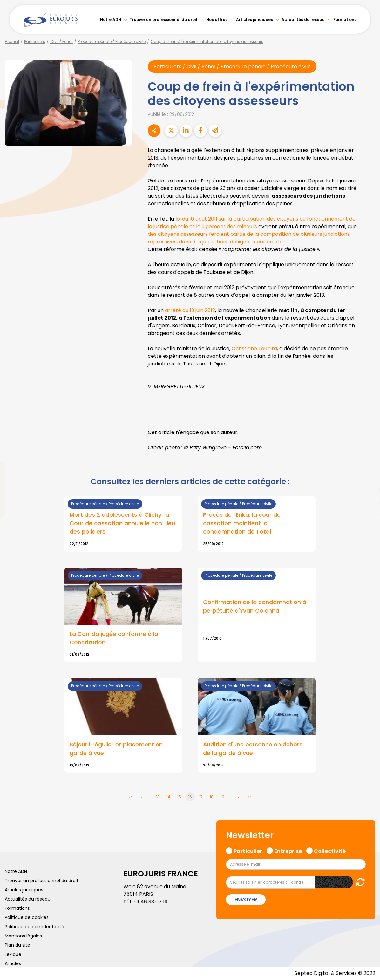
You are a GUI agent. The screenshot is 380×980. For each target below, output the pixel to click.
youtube (367, 490)
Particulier (248, 851)
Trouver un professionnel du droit (164, 20)
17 (201, 797)
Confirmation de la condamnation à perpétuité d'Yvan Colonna (255, 607)
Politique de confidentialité (34, 927)
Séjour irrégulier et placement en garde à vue (116, 749)
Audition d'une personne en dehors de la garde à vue (253, 749)
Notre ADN (111, 20)
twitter (367, 465)
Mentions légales (23, 936)
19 (222, 797)
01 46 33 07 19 (151, 902)
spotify (367, 515)
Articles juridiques (254, 20)
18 (212, 797)
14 (168, 797)
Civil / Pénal (61, 41)
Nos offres (217, 20)
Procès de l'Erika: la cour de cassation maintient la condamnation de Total (242, 524)
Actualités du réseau (303, 20)
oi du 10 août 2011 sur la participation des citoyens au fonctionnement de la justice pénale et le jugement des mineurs (252, 223)
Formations (345, 20)
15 (179, 797)
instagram (367, 503)
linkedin (367, 477)
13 (158, 797)
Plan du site (17, 945)
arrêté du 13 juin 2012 (190, 310)
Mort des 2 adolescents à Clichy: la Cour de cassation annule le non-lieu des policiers (122, 524)
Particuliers (35, 41)
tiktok (367, 528)
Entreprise (288, 851)
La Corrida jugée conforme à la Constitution (114, 638)
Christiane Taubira (254, 348)
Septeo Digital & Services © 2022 (335, 973)
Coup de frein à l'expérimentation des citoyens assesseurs (207, 41)
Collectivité (330, 851)
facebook (367, 452)
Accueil (12, 41)
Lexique (13, 955)
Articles (13, 964)
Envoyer (246, 900)
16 (190, 797)
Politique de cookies (27, 918)
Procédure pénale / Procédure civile (112, 41)
